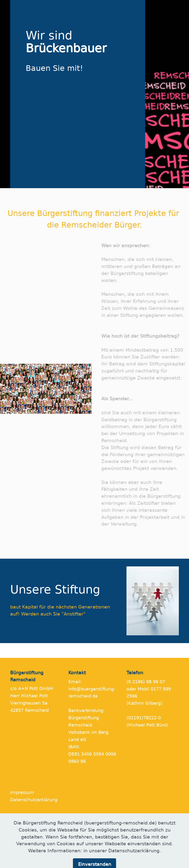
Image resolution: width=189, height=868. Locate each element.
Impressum (22, 793)
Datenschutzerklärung (34, 800)
